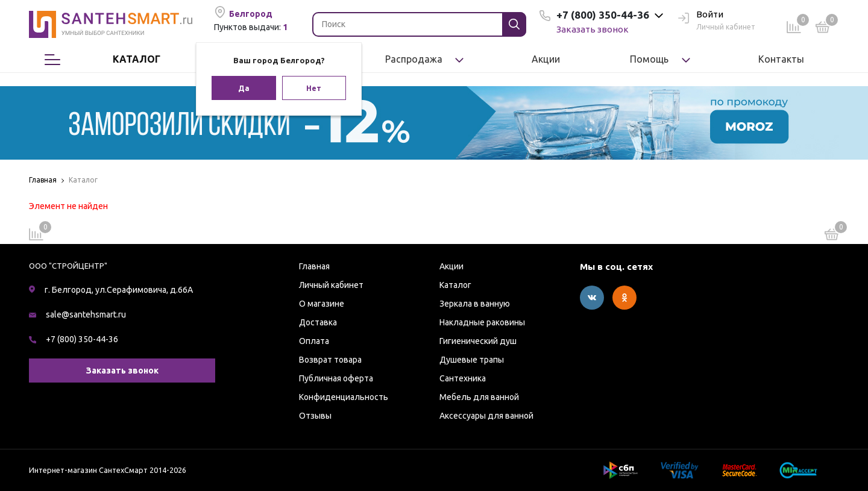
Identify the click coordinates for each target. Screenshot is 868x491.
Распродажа (414, 59)
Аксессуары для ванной (486, 416)
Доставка (318, 322)
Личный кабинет (331, 285)
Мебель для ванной (479, 397)
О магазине (322, 304)
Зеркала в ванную (475, 304)
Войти (701, 15)
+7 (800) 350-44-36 (82, 339)
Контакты (781, 59)
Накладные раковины (482, 322)
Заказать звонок (593, 29)
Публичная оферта (336, 378)
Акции (546, 59)
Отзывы (315, 416)
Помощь (649, 59)
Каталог (136, 60)
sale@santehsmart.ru (86, 314)
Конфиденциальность (344, 397)
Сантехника (463, 378)
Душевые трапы (472, 360)
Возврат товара (330, 360)
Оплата (314, 341)
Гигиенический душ (478, 341)
